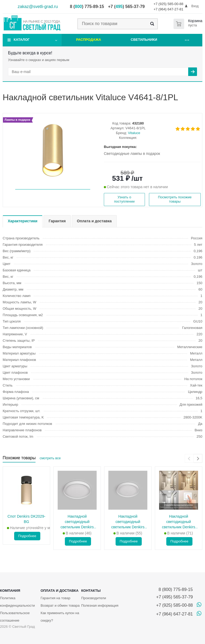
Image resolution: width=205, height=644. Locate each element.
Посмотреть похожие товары (175, 199)
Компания (10, 591)
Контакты (91, 591)
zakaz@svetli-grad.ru (38, 7)
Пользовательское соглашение (15, 617)
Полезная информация (100, 605)
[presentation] (189, 458)
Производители (94, 598)
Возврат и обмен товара (60, 605)
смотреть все (50, 458)
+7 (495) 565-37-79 (174, 597)
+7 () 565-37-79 (126, 7)
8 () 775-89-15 (87, 7)
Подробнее (27, 536)
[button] (53, 189)
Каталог (22, 40)
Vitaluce (134, 133)
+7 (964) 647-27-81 (168, 9)
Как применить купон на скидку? (60, 617)
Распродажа (89, 40)
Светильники (144, 40)
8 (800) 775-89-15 (174, 589)
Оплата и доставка (60, 591)
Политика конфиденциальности (17, 602)
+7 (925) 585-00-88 (168, 4)
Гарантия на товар (55, 598)
